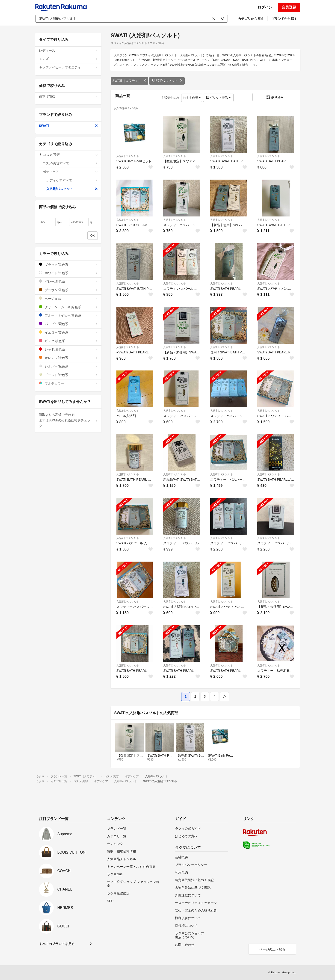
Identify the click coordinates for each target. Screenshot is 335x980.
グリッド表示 (218, 98)
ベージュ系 (68, 298)
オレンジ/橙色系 (68, 358)
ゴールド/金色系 (68, 375)
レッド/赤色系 (68, 349)
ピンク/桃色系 (68, 341)
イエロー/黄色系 (68, 332)
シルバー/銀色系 (68, 366)
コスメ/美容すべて (70, 163)
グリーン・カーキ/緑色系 (68, 307)
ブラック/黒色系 (68, 265)
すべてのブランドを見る (57, 944)
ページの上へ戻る (272, 949)
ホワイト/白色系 (68, 273)
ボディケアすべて (72, 180)
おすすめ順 (192, 98)
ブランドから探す (284, 19)
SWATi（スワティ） (129, 81)
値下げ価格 (68, 97)
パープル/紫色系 (68, 324)
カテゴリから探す (251, 19)
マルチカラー (68, 383)
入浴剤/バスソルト (167, 81)
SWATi (68, 126)
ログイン (265, 7)
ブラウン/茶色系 (68, 290)
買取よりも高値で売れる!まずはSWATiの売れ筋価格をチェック (68, 420)
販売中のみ (170, 98)
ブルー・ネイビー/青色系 (68, 315)
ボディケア (70, 172)
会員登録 (289, 7)
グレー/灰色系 (68, 281)
